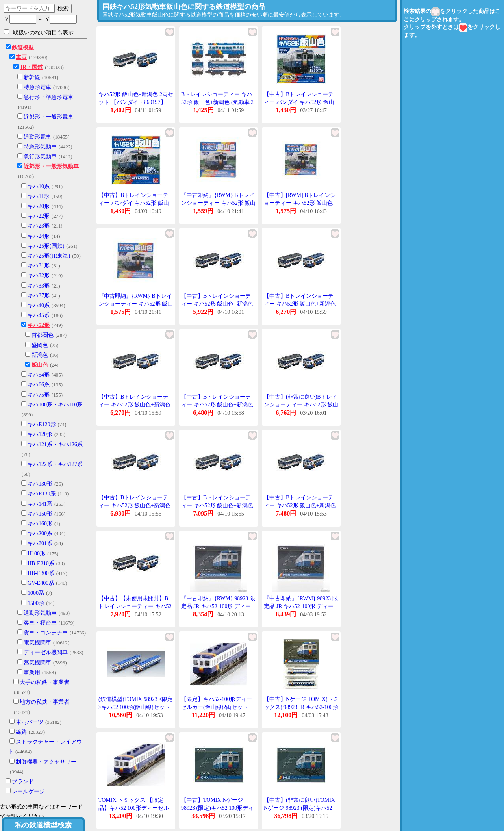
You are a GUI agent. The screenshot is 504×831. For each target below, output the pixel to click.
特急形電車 (37, 87)
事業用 (32, 672)
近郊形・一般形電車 (48, 117)
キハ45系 (39, 315)
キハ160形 (40, 524)
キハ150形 (40, 514)
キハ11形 (38, 196)
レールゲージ (28, 791)
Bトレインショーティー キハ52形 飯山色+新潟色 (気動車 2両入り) (217, 102)
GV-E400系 (41, 583)
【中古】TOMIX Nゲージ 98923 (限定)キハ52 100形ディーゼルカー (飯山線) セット (217, 808)
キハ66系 (39, 385)
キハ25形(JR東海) (49, 256)
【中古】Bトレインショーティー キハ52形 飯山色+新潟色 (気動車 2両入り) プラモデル (217, 304)
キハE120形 (42, 424)
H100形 (36, 554)
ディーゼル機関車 (46, 652)
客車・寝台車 (40, 623)
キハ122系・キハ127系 (55, 464)
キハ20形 (39, 206)
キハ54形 (39, 375)
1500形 (36, 603)
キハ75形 (39, 395)
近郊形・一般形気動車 (51, 166)
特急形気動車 (40, 147)
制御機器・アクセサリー (46, 762)
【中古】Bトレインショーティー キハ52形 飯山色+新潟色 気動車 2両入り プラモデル (300, 304)
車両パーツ (30, 722)
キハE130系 (42, 494)
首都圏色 (43, 335)
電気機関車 (37, 643)
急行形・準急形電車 (48, 97)
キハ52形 (39, 325)
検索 (63, 8)
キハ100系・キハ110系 (55, 405)
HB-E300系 (41, 573)
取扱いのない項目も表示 (39, 32)
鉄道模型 (23, 47)
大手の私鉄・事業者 (44, 682)
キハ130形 (40, 484)
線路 (21, 732)
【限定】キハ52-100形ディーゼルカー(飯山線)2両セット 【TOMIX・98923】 (217, 707)
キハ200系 (40, 533)
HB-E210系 (41, 563)
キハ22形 (39, 216)
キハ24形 (39, 236)
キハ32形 (39, 275)
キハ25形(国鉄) (46, 246)
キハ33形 (39, 286)
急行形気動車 (40, 157)
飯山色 (40, 365)
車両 (21, 57)
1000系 (36, 593)
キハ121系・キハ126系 (55, 444)
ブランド (23, 782)
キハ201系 (40, 543)
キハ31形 (39, 266)
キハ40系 (39, 305)
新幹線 (32, 77)
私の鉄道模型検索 (43, 825)
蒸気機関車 (37, 663)
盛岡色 (40, 345)
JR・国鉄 (31, 67)
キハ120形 (40, 434)
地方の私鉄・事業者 (44, 702)
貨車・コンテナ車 (46, 633)
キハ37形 (39, 296)
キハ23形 (39, 226)
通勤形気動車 (40, 613)
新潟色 (40, 355)
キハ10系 (39, 186)
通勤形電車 (37, 137)
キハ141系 (40, 504)
